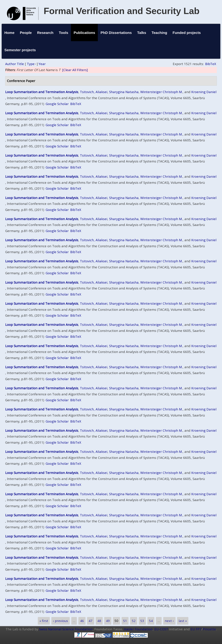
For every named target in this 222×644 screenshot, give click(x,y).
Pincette (209, 629)
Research (45, 33)
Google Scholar (57, 104)
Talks (142, 33)
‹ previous (60, 621)
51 (125, 621)
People (26, 33)
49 (108, 621)
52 (134, 621)
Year (42, 64)
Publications (84, 33)
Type (31, 64)
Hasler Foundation (138, 629)
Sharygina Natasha (124, 92)
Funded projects (187, 33)
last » (183, 621)
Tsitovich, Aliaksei (94, 92)
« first (44, 621)
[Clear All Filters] (75, 70)
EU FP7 (196, 629)
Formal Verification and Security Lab (122, 11)
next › (169, 621)
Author (11, 64)
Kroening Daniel (204, 92)
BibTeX (211, 64)
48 (99, 621)
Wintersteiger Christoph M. (161, 92)
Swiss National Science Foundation (66, 629)
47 (91, 621)
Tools (63, 33)
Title (20, 64)
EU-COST (161, 629)
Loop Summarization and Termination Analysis (42, 92)
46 (82, 621)
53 (142, 621)
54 (151, 621)
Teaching (159, 33)
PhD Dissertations (116, 33)
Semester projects (20, 50)
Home (9, 33)
